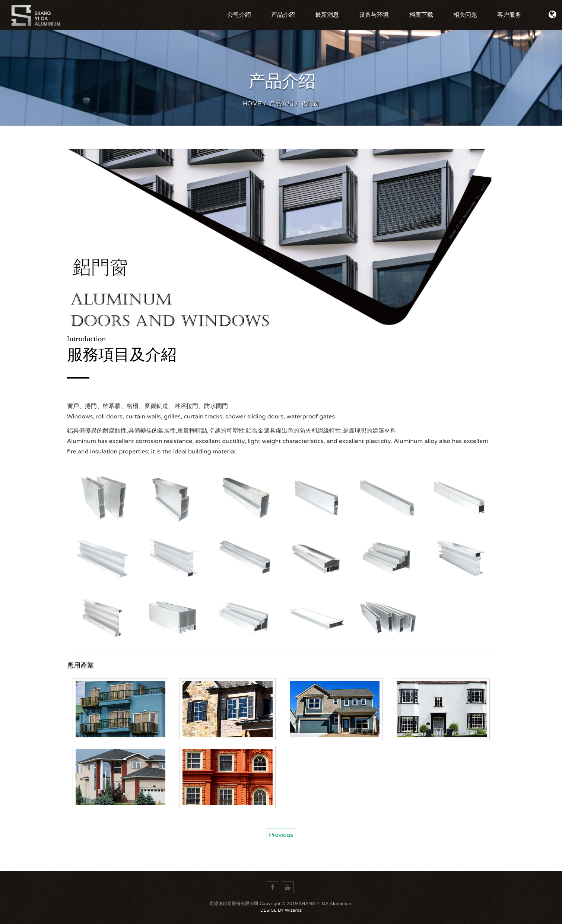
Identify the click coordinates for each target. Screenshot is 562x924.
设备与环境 (374, 15)
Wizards (293, 910)
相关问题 (465, 15)
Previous (281, 835)
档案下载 (421, 15)
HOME (252, 104)
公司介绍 (239, 15)
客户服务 (509, 15)
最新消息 (327, 15)
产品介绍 (283, 15)
